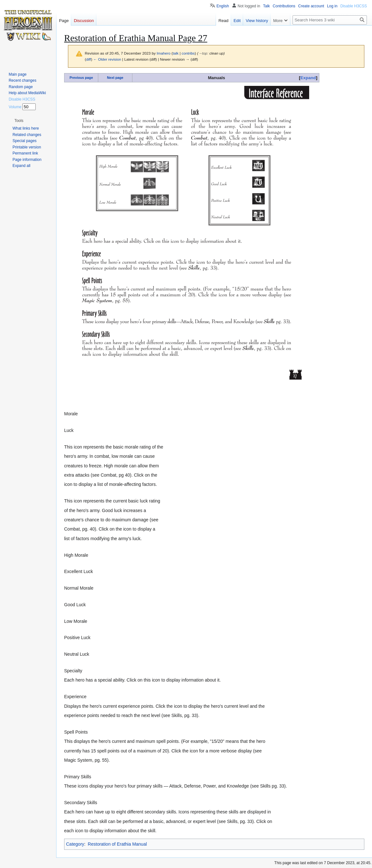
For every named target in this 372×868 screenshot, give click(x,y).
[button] (19, 121)
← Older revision (107, 59)
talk (175, 53)
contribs (188, 53)
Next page (115, 78)
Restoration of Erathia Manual (117, 844)
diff (89, 59)
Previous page (81, 78)
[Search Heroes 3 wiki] (330, 20)
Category (75, 844)
